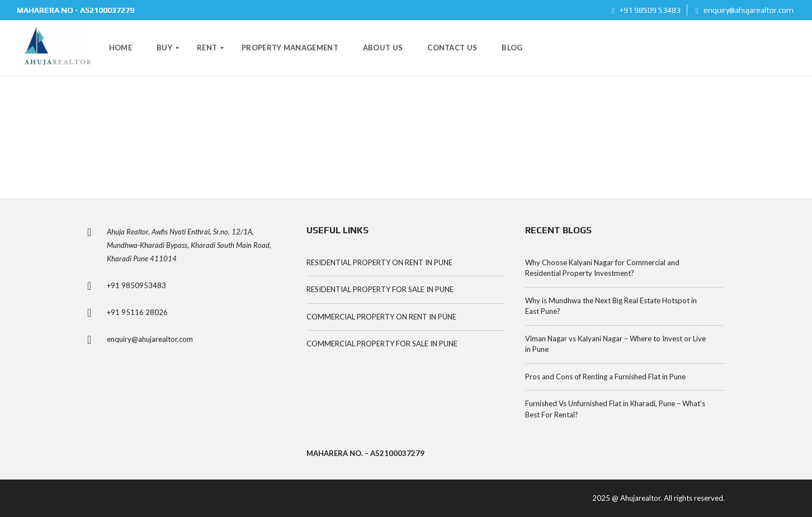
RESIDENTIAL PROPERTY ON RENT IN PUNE (379, 262)
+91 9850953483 (136, 285)
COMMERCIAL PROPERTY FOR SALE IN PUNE (382, 344)
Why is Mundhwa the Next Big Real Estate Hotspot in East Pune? (611, 306)
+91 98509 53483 (646, 10)
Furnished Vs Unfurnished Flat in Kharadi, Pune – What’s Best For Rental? (615, 409)
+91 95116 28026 (137, 312)
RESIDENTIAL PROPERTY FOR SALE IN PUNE (380, 289)
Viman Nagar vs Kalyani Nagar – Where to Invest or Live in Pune (615, 344)
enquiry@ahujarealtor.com (745, 10)
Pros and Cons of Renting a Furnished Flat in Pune (605, 377)
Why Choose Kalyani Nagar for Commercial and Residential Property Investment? (602, 268)
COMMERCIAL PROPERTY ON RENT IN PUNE (381, 317)
